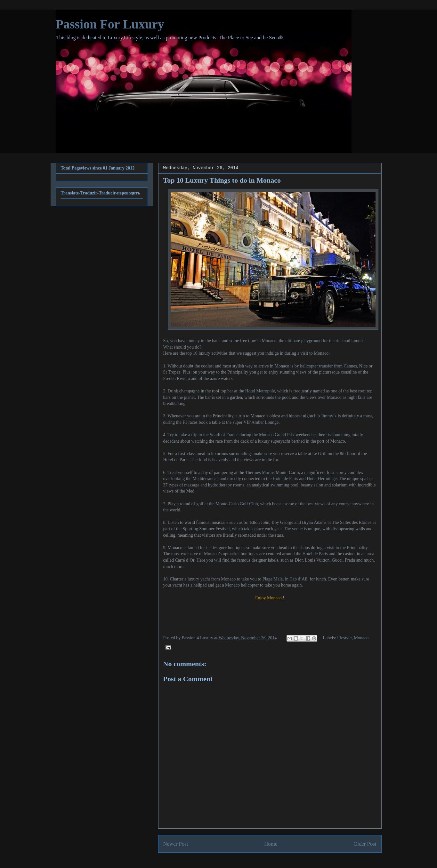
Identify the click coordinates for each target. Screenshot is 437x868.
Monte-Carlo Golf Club (237, 504)
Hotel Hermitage (322, 479)
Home (271, 844)
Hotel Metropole (260, 391)
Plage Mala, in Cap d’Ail (285, 579)
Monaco (361, 638)
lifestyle (344, 638)
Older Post (365, 844)
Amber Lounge (265, 422)
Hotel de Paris (285, 479)
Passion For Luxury (110, 24)
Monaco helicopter (242, 585)
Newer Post (176, 844)
